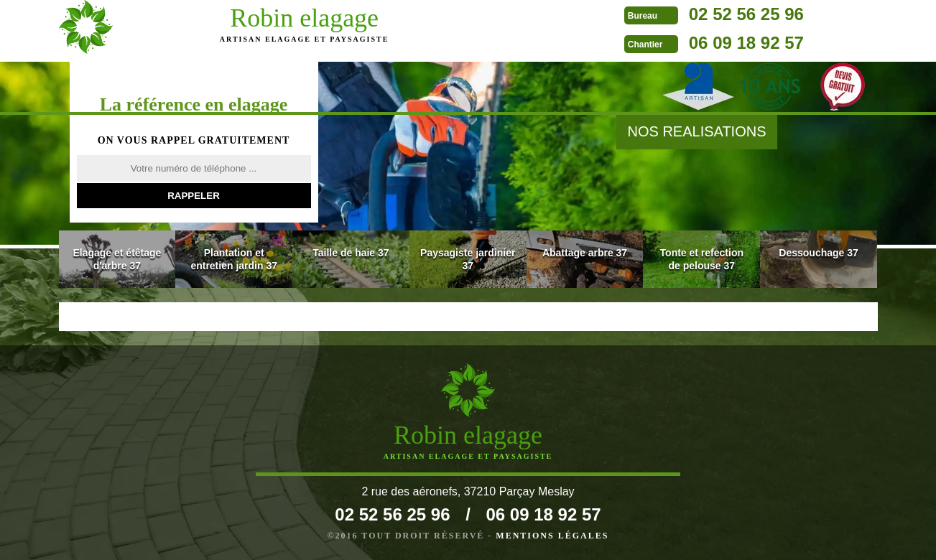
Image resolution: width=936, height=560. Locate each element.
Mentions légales (552, 536)
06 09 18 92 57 (543, 43)
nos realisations (696, 131)
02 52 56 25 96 (543, 14)
